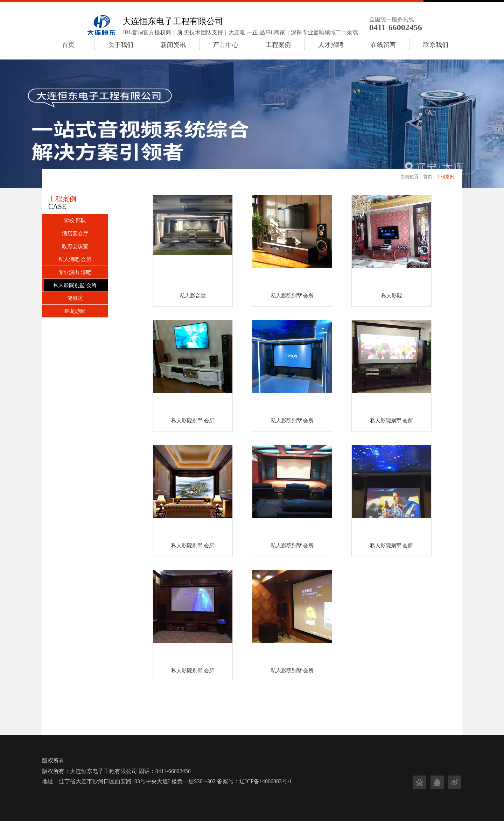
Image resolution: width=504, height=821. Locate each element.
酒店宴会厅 (75, 233)
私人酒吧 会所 (75, 259)
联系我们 (436, 45)
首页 (68, 45)
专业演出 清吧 (75, 272)
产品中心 (226, 45)
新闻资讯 (173, 45)
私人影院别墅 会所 (75, 285)
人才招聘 (331, 45)
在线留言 (383, 45)
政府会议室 (75, 246)
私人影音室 (193, 296)
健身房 (75, 298)
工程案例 (278, 45)
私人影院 (392, 296)
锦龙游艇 (75, 311)
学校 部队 (75, 220)
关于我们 (121, 45)
